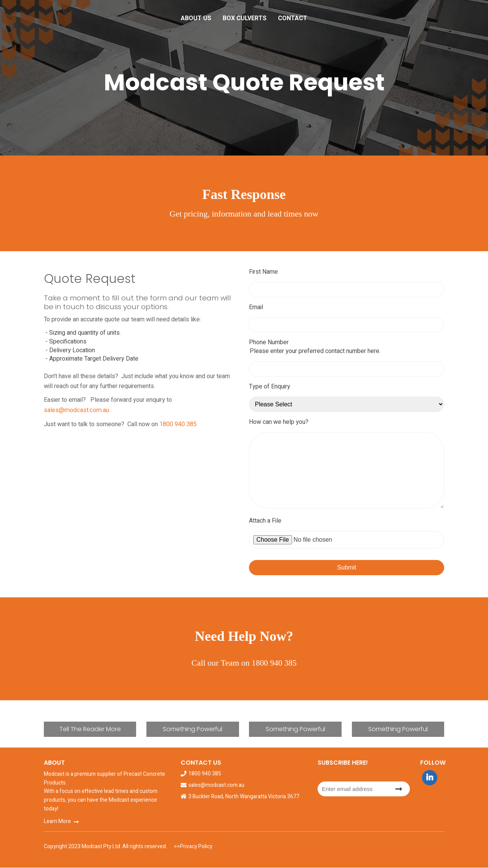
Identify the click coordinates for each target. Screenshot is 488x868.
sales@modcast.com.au (205, 400)
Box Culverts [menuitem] (245, 18)
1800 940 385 (178, 414)
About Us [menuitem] (196, 18)
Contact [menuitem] (293, 18)
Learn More (57, 822)
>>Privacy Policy (193, 847)
